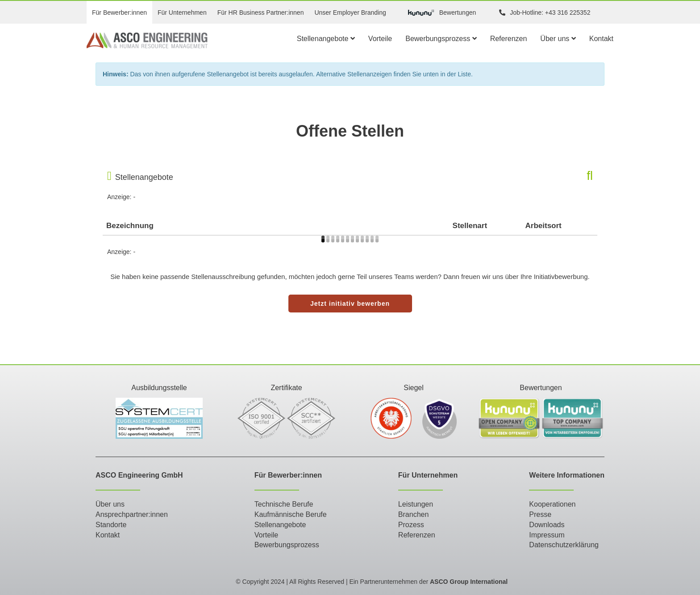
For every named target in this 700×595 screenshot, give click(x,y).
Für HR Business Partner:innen (261, 12)
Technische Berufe (284, 504)
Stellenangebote (326, 39)
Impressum (547, 535)
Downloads (547, 525)
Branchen (414, 514)
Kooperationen (552, 504)
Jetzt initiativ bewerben (350, 304)
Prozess (411, 525)
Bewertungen (442, 13)
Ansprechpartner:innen (132, 514)
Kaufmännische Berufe (291, 514)
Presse (540, 514)
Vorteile (380, 39)
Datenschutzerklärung (564, 545)
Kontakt (601, 39)
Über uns (558, 39)
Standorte (111, 525)
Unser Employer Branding (350, 12)
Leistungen (416, 504)
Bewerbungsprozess (441, 39)
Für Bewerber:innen (119, 12)
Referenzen (509, 39)
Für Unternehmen (182, 12)
